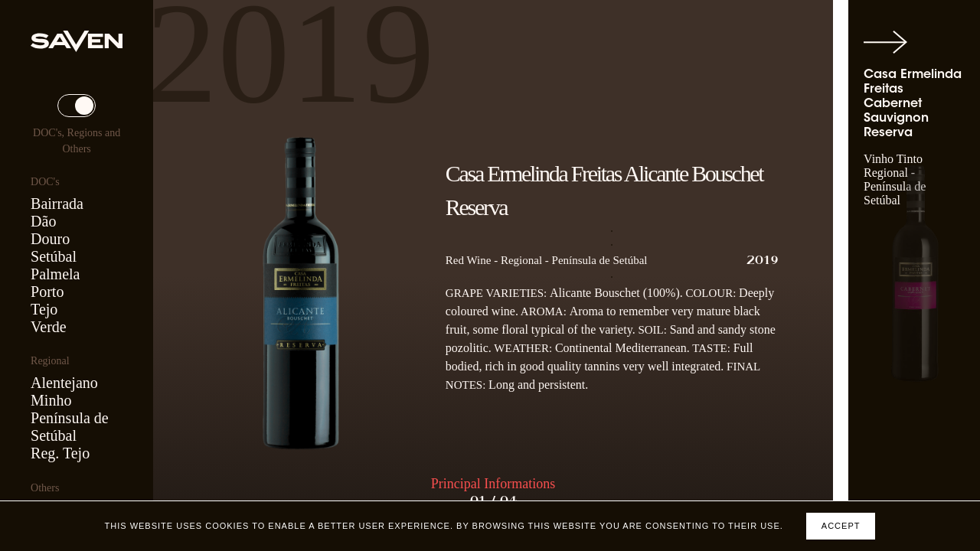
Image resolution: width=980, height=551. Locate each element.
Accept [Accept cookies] (841, 526)
